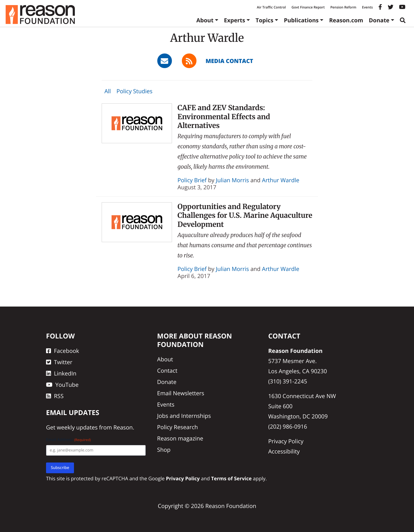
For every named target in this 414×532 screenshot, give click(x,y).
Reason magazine (180, 438)
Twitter (59, 362)
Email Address (68, 440)
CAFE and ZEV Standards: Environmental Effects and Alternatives (224, 117)
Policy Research (177, 427)
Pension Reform (343, 7)
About (205, 20)
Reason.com (346, 20)
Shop (164, 450)
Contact (167, 371)
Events (367, 7)
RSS (55, 396)
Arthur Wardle (281, 180)
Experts (235, 20)
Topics (264, 20)
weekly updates (77, 427)
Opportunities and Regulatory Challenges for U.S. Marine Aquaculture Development (245, 215)
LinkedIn (61, 373)
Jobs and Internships (184, 416)
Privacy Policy (286, 441)
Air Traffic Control (271, 7)
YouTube (62, 385)
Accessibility (284, 451)
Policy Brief (192, 180)
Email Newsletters (181, 393)
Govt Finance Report (308, 7)
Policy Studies (134, 91)
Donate (379, 20)
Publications (301, 20)
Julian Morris (232, 180)
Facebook (63, 351)
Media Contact (229, 61)
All (108, 91)
